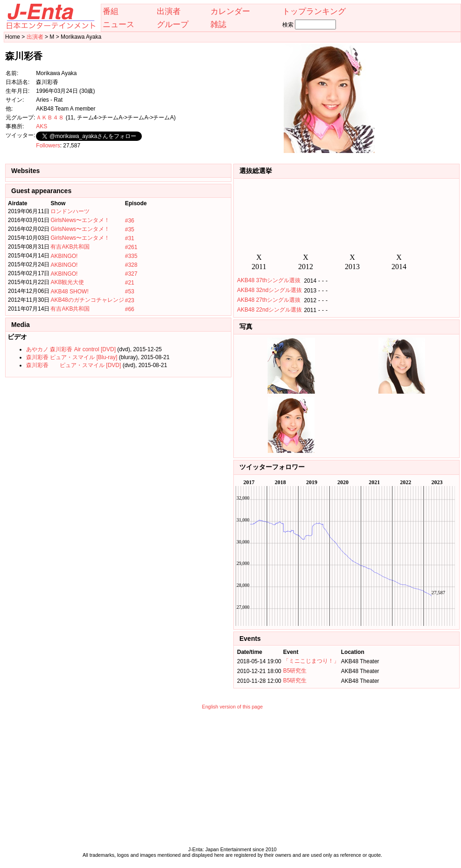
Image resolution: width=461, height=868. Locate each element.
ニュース (119, 24)
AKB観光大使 (67, 282)
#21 (130, 283)
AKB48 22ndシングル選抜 (269, 310)
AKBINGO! (64, 256)
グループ (173, 24)
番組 (111, 11)
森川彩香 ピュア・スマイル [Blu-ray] (72, 357)
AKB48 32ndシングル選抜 (269, 290)
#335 (131, 256)
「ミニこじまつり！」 (311, 661)
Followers (48, 146)
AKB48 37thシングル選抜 (269, 280)
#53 (130, 292)
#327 (131, 274)
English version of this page (232, 707)
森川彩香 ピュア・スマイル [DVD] (73, 365)
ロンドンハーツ (70, 211)
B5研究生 (295, 671)
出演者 (169, 11)
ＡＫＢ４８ (50, 118)
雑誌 (218, 24)
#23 (130, 300)
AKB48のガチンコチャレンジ (87, 300)
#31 (130, 238)
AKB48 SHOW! (69, 292)
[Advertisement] (232, 780)
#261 (131, 247)
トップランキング (314, 11)
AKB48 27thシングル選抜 (269, 300)
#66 (130, 309)
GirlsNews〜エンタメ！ (80, 220)
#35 (130, 229)
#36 (130, 221)
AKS (42, 126)
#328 (131, 265)
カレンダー (230, 11)
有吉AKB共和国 (70, 247)
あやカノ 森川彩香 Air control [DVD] (71, 349)
